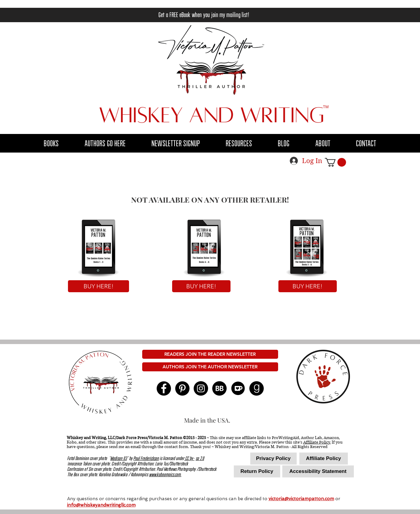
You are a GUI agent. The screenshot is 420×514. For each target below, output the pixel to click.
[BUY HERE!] (98, 286)
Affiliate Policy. (317, 442)
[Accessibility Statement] (318, 471)
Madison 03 (119, 459)
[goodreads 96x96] (257, 388)
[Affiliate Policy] (324, 459)
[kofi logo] (238, 388)
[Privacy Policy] (273, 459)
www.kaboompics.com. (165, 475)
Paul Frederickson (146, 459)
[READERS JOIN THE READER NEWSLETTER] (210, 354)
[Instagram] (201, 388)
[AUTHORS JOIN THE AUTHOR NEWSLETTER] (210, 367)
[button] (105, 144)
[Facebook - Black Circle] (164, 388)
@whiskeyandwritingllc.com (106, 505)
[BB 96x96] (219, 388)
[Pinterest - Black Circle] (182, 388)
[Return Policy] (257, 471)
